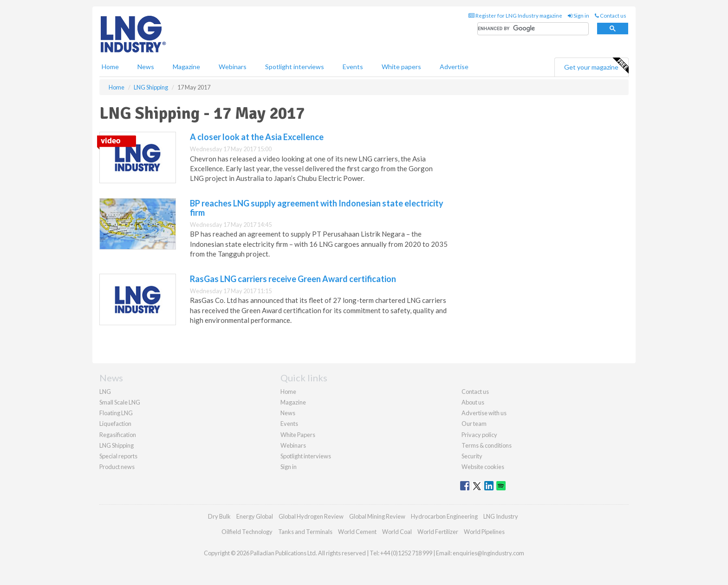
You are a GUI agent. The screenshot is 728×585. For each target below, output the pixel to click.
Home (110, 67)
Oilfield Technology (247, 532)
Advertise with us (484, 413)
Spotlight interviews (295, 67)
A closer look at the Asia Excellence (257, 137)
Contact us (611, 16)
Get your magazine (596, 66)
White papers (401, 67)
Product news (117, 467)
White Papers (298, 435)
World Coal (397, 532)
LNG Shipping (117, 445)
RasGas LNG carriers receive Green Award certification (293, 279)
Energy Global (255, 516)
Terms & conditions (487, 445)
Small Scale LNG (120, 402)
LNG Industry (501, 516)
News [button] (146, 67)
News (288, 413)
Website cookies (483, 467)
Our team (474, 424)
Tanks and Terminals (305, 532)
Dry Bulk (219, 516)
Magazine (186, 67)
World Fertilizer (438, 532)
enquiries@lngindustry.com (488, 553)
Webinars (233, 67)
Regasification (118, 435)
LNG (105, 392)
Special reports (118, 456)
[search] (533, 29)
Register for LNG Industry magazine (515, 16)
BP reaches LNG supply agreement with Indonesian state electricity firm (317, 208)
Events (353, 67)
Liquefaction (115, 424)
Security (472, 456)
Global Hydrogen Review (311, 516)
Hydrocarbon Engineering (444, 516)
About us (473, 402)
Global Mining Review (377, 516)
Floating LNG (116, 413)
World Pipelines (484, 532)
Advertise (454, 67)
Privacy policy (479, 435)
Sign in (578, 16)
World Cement (357, 532)
